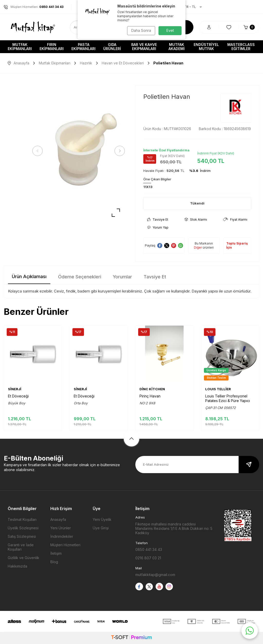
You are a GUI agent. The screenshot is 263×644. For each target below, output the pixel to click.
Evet (170, 30)
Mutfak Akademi (177, 47)
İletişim (56, 553)
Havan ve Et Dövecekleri (123, 63)
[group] (79, 151)
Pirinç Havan (150, 396)
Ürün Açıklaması (29, 276)
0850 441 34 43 (149, 549)
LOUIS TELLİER (218, 389)
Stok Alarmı (196, 219)
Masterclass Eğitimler (241, 47)
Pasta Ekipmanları (83, 47)
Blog (54, 562)
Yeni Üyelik (102, 519)
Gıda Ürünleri (112, 47)
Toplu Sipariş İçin (237, 245)
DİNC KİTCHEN (152, 389)
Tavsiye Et (158, 219)
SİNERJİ (15, 389)
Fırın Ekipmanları (52, 47)
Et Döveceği (18, 396)
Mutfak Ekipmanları (20, 47)
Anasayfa (18, 63)
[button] (39, 151)
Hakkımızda (17, 566)
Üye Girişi (101, 528)
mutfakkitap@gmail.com (155, 575)
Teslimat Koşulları (22, 519)
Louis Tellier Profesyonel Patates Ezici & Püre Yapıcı (228, 398)
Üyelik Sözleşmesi (23, 528)
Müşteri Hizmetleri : (34, 7)
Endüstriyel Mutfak (206, 47)
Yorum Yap (158, 227)
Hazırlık (86, 63)
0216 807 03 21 (148, 558)
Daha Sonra (141, 30)
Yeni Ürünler (61, 528)
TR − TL (190, 7)
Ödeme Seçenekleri (80, 277)
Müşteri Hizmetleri (65, 545)
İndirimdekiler (62, 536)
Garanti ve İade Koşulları (21, 547)
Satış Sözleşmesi (22, 536)
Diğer (198, 247)
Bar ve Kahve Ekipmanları (144, 47)
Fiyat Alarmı (235, 219)
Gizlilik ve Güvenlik (24, 558)
